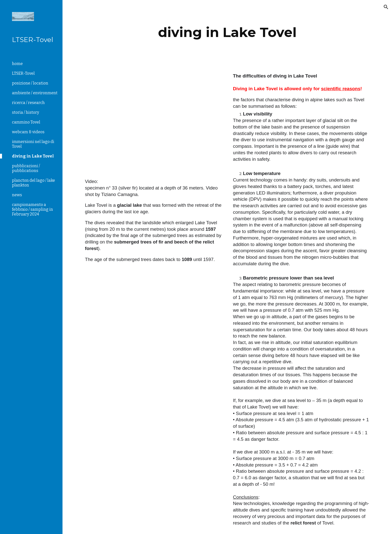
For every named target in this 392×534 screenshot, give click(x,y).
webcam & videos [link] (28, 132)
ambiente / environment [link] (35, 93)
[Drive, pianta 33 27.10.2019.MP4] (153, 123)
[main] (227, 32)
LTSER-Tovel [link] (23, 73)
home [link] (17, 64)
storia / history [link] (25, 112)
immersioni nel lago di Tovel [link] (33, 144)
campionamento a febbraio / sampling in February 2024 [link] (32, 209)
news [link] (17, 195)
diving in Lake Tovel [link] (33, 156)
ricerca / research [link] (28, 103)
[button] (386, 7)
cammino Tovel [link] (26, 122)
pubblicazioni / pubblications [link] (26, 168)
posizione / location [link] (30, 83)
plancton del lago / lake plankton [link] (33, 183)
